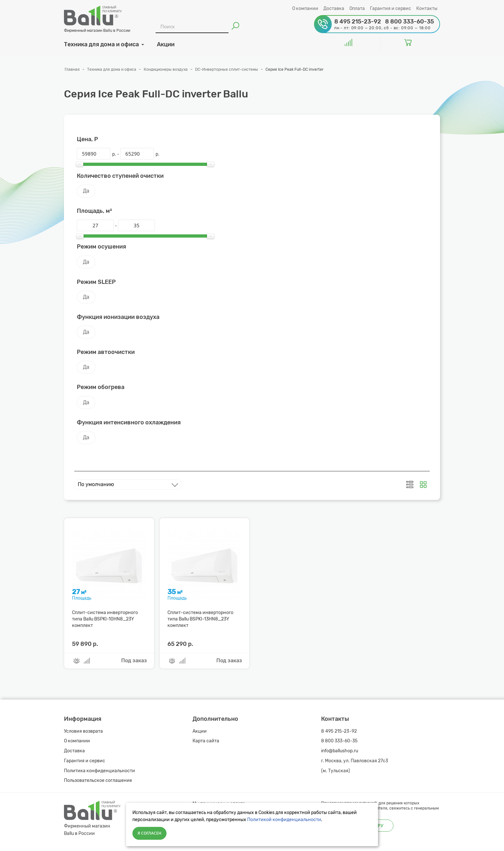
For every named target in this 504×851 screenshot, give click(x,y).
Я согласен (149, 833)
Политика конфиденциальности (99, 771)
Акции (200, 731)
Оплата (357, 9)
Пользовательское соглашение (98, 780)
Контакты (427, 9)
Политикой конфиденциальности (284, 820)
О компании (305, 9)
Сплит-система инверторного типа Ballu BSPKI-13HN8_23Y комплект (200, 619)
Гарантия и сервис (391, 9)
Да (86, 191)
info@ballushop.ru (340, 751)
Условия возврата (83, 731)
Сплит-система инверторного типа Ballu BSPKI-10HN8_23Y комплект (105, 619)
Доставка (334, 9)
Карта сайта (206, 741)
